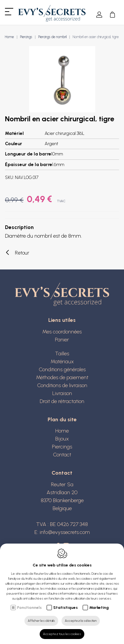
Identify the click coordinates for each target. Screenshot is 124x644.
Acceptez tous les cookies (62, 634)
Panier (62, 340)
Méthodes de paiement (62, 377)
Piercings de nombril (52, 37)
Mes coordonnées (62, 332)
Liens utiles (62, 320)
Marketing (99, 608)
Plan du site (62, 419)
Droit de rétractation (62, 401)
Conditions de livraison (62, 385)
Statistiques (65, 608)
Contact (62, 455)
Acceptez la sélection (81, 621)
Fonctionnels (29, 608)
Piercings (26, 37)
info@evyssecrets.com (65, 532)
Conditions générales (62, 369)
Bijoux (62, 439)
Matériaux (62, 361)
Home (9, 37)
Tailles (62, 353)
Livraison (62, 393)
